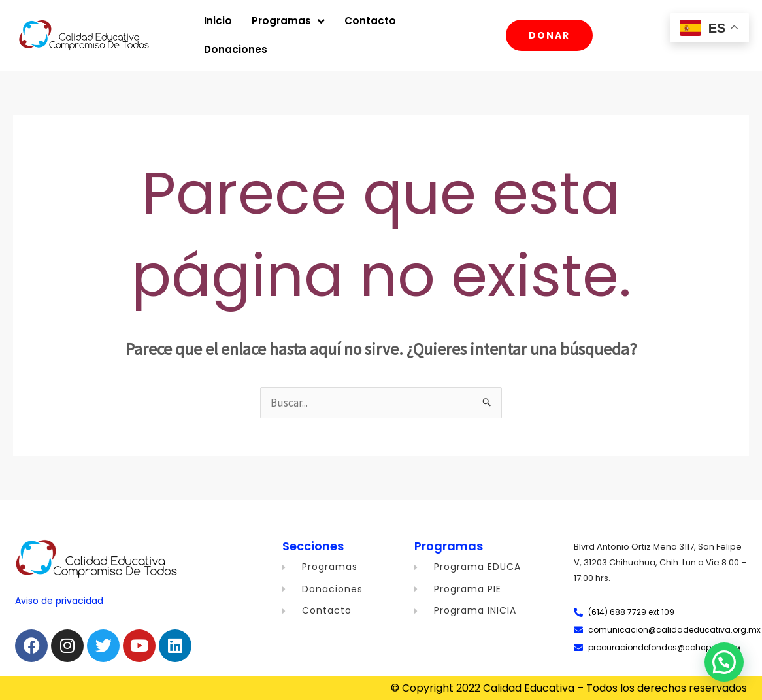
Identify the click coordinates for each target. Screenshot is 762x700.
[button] (724, 662)
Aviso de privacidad (59, 601)
